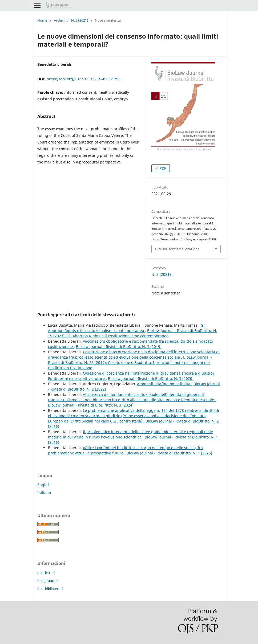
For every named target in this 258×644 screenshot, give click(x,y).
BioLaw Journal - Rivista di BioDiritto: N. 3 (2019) (119, 346)
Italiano (44, 493)
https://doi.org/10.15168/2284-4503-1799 (84, 79)
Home (42, 20)
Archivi (59, 20)
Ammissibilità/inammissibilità (164, 384)
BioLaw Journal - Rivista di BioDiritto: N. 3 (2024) (91, 405)
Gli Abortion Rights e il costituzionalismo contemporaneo (127, 328)
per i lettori (46, 573)
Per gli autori (47, 581)
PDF (162, 168)
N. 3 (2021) (80, 20)
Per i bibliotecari (50, 589)
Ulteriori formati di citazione (177, 249)
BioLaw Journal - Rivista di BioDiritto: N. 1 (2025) (169, 453)
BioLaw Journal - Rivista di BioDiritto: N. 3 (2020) (151, 378)
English (44, 485)
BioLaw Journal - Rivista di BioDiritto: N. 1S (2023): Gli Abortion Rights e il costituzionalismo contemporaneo (133, 333)
